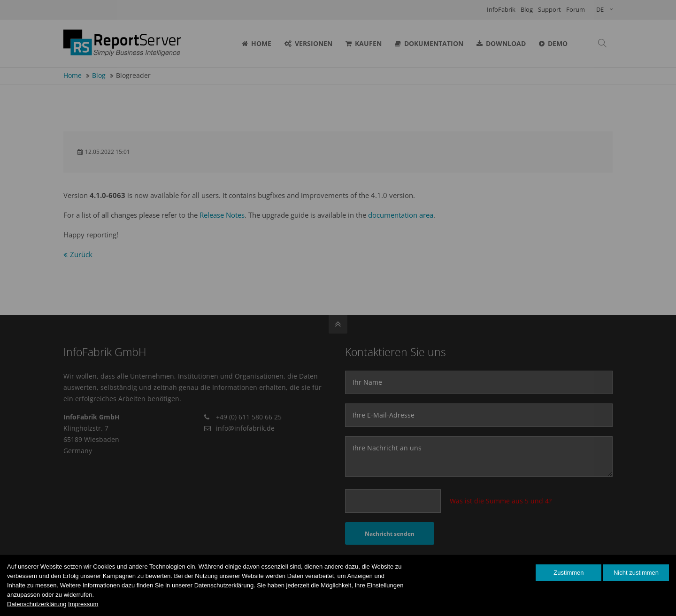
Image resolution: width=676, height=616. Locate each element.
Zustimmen (568, 573)
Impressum (83, 604)
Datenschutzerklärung (37, 604)
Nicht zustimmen (636, 573)
